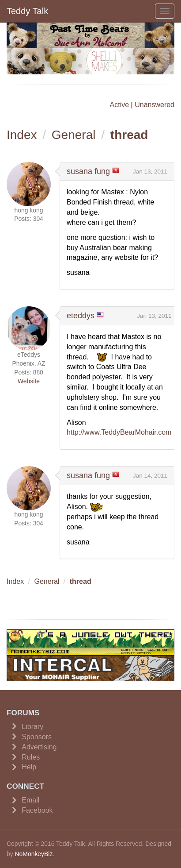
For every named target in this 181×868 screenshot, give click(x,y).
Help (29, 767)
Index (22, 135)
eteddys (81, 316)
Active (120, 105)
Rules (31, 757)
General (74, 135)
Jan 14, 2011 (150, 476)
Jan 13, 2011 (150, 172)
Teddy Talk (27, 11)
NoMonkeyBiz (34, 854)
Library (32, 727)
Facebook (37, 810)
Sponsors (37, 737)
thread (129, 135)
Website (29, 381)
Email (30, 800)
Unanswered (155, 105)
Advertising (39, 747)
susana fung (88, 171)
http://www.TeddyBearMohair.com (119, 432)
